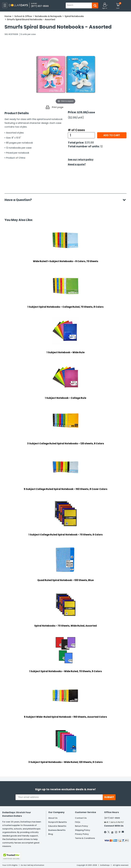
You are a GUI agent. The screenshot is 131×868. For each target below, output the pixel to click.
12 (102, 146)
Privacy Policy (82, 834)
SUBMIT (109, 797)
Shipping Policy (83, 830)
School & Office (23, 16)
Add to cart (112, 135)
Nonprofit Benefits (58, 822)
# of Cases (76, 130)
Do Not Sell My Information (32, 865)
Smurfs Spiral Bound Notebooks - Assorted (31, 19)
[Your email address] (59, 797)
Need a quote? (77, 164)
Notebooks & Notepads (48, 16)
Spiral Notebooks (74, 16)
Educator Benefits (57, 826)
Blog (51, 834)
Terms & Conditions (85, 838)
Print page (58, 107)
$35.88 (89, 143)
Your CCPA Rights (10, 865)
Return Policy (82, 826)
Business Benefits (57, 830)
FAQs (78, 822)
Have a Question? (20, 200)
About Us (53, 818)
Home (8, 16)
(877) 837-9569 (40, 6)
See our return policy (81, 160)
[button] (105, 6)
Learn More (104, 862)
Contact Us (81, 818)
